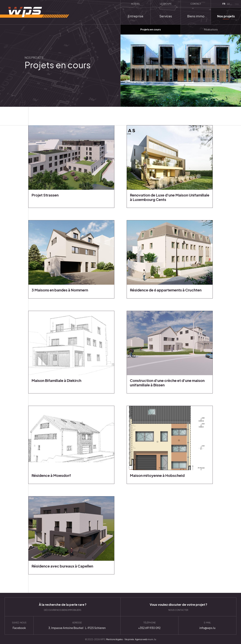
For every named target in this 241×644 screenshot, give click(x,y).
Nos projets (226, 16)
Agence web (141, 639)
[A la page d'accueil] (35, 12)
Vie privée (129, 639)
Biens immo (196, 16)
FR (224, 4)
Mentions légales (114, 639)
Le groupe (166, 4)
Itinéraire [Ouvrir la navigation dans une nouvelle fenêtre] (77, 625)
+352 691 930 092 (150, 625)
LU (228, 4)
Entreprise (135, 16)
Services (166, 16)
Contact (196, 4)
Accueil (136, 4)
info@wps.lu (207, 625)
